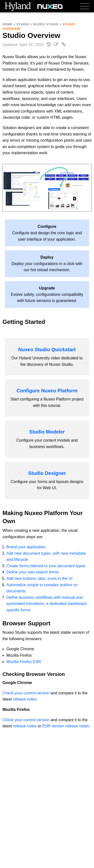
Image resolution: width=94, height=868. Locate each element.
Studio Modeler (47, 432)
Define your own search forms (33, 572)
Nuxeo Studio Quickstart (47, 350)
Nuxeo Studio (46, 24)
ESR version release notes (66, 726)
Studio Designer (47, 473)
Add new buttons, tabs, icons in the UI (39, 578)
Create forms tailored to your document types (46, 566)
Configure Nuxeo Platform (47, 391)
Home (7, 24)
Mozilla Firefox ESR (24, 662)
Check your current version (26, 693)
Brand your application (26, 547)
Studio (23, 24)
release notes (25, 699)
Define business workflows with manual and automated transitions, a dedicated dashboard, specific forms (47, 604)
